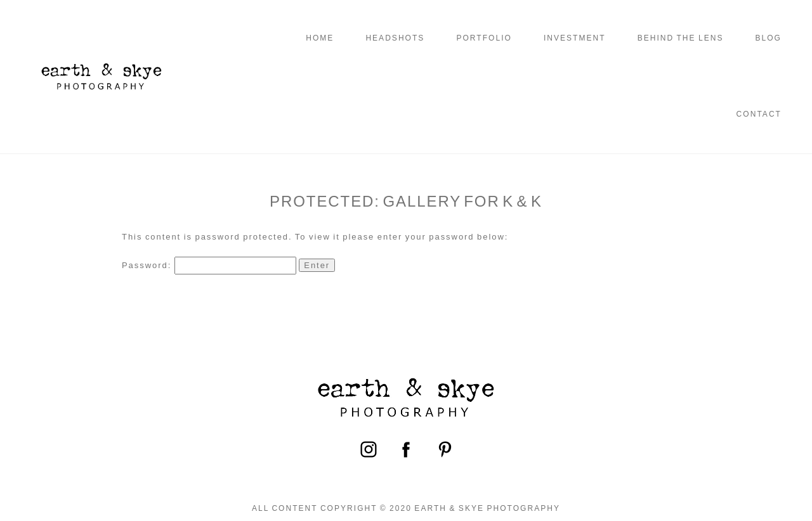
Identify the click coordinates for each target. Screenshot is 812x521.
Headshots (395, 38)
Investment (575, 38)
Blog (768, 38)
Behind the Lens (681, 38)
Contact (759, 114)
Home (320, 38)
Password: (209, 265)
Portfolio (484, 38)
